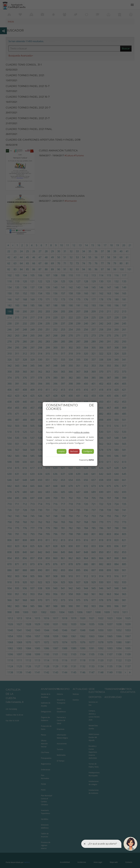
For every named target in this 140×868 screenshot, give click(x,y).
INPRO (91, 460)
